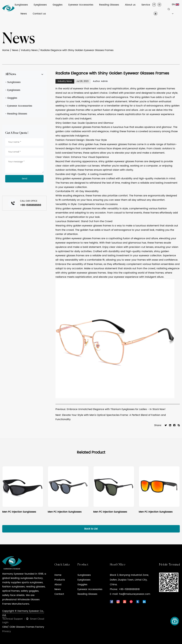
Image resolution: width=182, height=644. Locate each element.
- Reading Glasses (16, 114)
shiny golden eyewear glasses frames (153, 89)
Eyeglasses (40, 5)
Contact (59, 594)
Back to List (91, 529)
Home (6, 50)
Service (146, 5)
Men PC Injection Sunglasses (19, 512)
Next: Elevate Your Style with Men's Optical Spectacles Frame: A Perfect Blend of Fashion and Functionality (111, 417)
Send (24, 179)
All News (11, 74)
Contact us (39, 14)
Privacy (7, 631)
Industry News (29, 50)
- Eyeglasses (13, 90)
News (24, 14)
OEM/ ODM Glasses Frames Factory (23, 627)
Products (60, 580)
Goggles (58, 5)
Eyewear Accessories (81, 5)
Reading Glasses (109, 5)
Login (5, 622)
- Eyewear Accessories (19, 106)
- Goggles (11, 98)
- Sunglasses (13, 82)
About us (130, 5)
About (58, 585)
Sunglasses (21, 5)
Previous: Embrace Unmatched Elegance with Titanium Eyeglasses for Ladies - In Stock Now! (111, 409)
